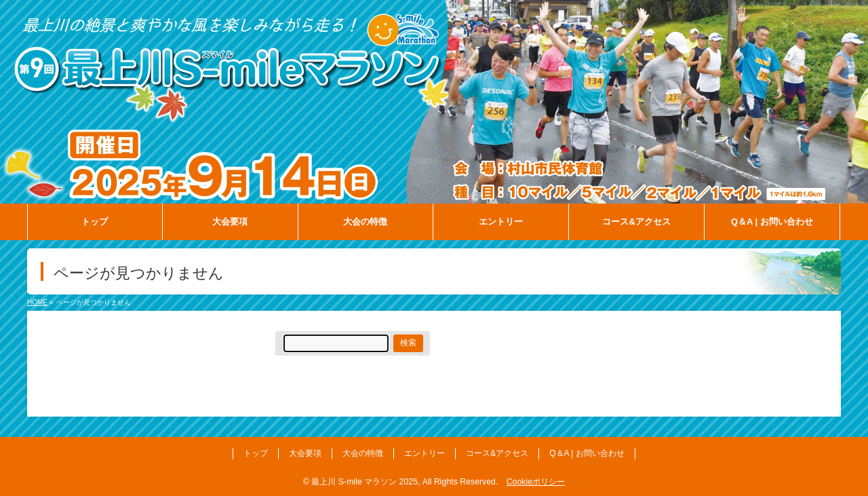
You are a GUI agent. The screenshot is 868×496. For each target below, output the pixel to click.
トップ (256, 453)
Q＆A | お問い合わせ (587, 453)
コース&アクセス (497, 453)
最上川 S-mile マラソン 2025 (364, 482)
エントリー (425, 453)
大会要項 (305, 453)
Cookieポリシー (536, 482)
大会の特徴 (363, 453)
